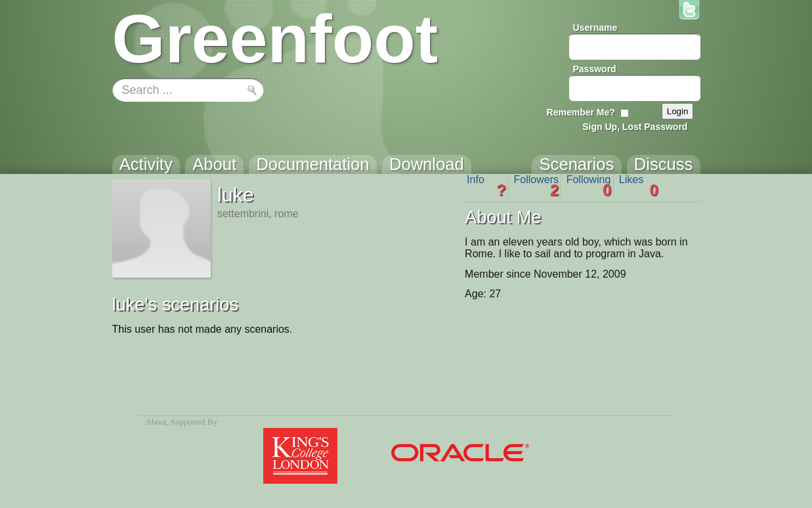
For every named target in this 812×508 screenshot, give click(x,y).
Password (595, 69)
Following (589, 186)
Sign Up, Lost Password (635, 127)
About (156, 422)
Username (595, 28)
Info (486, 186)
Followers (537, 186)
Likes (639, 186)
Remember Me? (581, 112)
